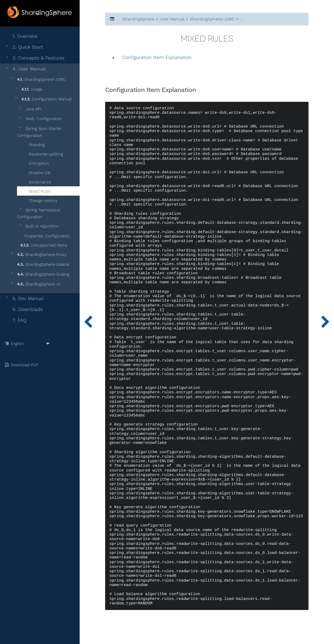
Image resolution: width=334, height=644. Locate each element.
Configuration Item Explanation (157, 58)
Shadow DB (36, 172)
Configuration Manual (43, 99)
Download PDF (23, 365)
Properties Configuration (44, 235)
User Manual (25, 69)
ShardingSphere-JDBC (37, 80)
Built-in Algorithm (38, 226)
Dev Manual (24, 299)
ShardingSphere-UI (35, 284)
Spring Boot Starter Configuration (39, 132)
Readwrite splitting (43, 153)
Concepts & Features (34, 58)
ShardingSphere (138, 19)
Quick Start (24, 47)
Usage (28, 89)
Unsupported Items (40, 245)
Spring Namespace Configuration (39, 213)
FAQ (15, 320)
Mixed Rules (37, 191)
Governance (37, 181)
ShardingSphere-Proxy (38, 255)
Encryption (35, 163)
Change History (40, 200)
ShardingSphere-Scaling (39, 274)
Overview (21, 36)
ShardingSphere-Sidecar (40, 265)
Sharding (33, 144)
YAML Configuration (40, 119)
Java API (29, 109)
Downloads (23, 310)
